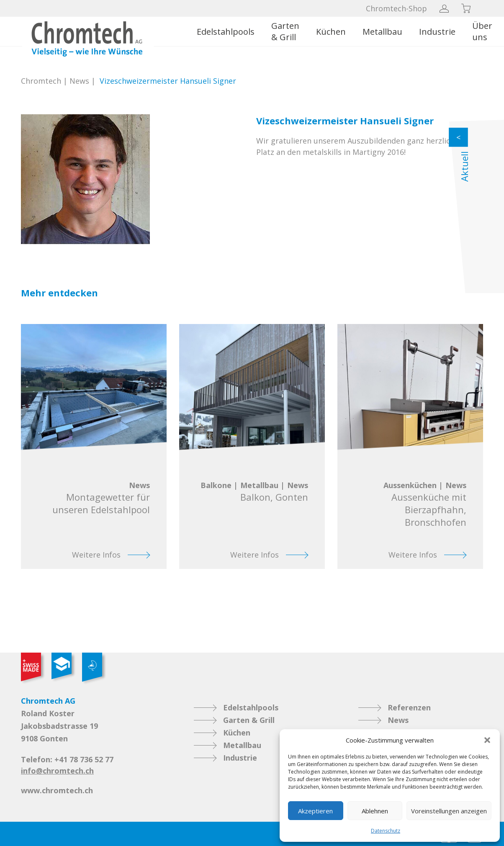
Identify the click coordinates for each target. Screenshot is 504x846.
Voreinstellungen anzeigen (449, 811)
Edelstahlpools (226, 32)
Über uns (482, 31)
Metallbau (382, 32)
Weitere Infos (96, 555)
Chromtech (41, 81)
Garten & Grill (285, 31)
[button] (487, 740)
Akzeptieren (315, 811)
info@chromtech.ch (57, 771)
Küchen (331, 32)
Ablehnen (375, 811)
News (79, 81)
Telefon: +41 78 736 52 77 (67, 759)
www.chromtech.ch (57, 790)
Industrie (437, 32)
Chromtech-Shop (396, 8)
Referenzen (409, 707)
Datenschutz (386, 831)
